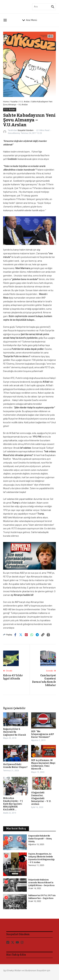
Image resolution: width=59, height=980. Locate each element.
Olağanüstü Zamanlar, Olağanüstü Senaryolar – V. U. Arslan (41, 798)
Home (6, 102)
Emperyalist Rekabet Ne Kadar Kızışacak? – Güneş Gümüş (40, 839)
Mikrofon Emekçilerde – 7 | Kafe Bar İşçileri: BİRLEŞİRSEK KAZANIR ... (13, 804)
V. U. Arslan (24, 102)
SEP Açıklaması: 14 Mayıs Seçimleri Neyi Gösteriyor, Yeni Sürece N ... (43, 765)
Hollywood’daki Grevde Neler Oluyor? (15, 766)
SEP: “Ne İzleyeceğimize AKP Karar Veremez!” (42, 734)
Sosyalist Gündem (26, 130)
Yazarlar (14, 102)
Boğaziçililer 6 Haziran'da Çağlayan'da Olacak (15, 732)
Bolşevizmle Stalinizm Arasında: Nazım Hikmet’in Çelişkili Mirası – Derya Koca (41, 883)
